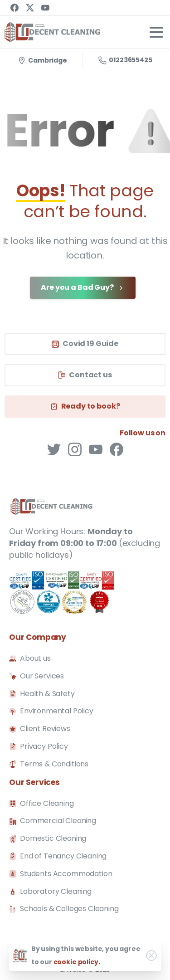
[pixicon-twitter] (54, 449)
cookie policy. (77, 962)
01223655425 (125, 60)
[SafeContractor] (62, 593)
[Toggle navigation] (156, 32)
